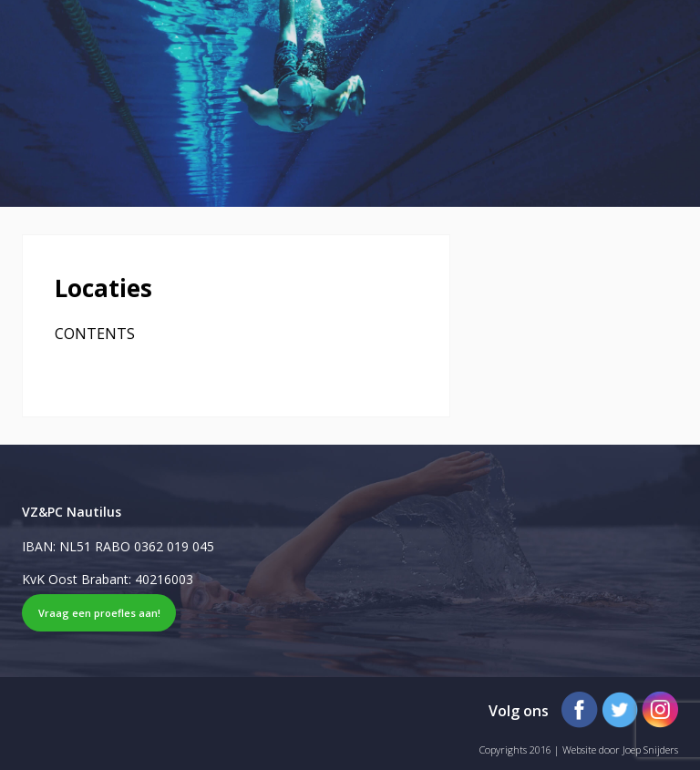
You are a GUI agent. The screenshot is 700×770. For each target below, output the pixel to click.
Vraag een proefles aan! (99, 613)
